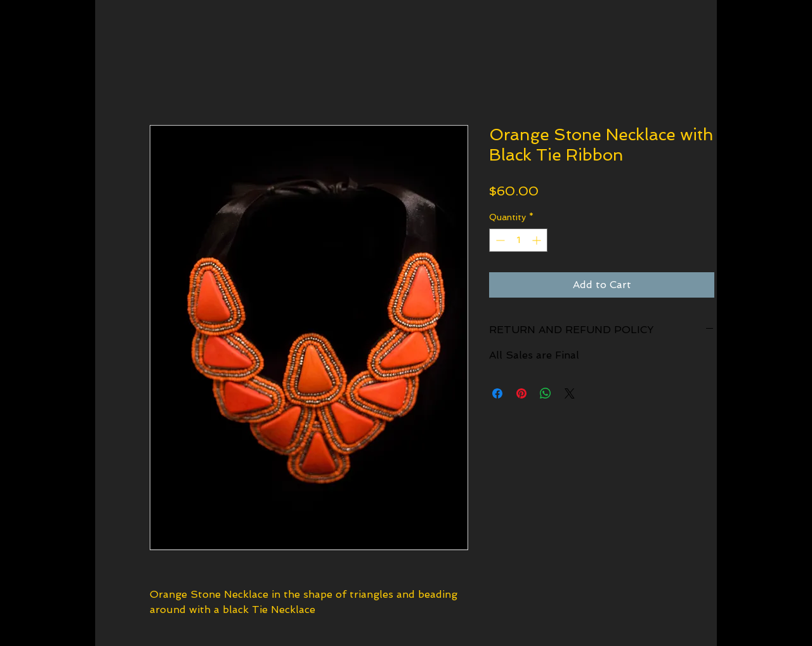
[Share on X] (570, 393)
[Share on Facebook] (497, 393)
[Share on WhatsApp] (546, 393)
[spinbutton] (518, 240)
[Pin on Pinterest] (521, 393)
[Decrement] (499, 240)
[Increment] (538, 240)
